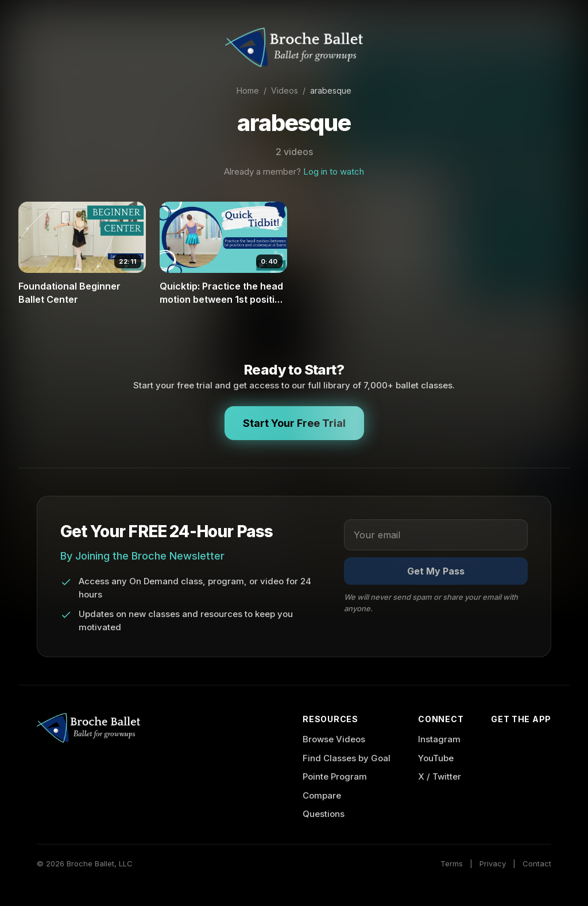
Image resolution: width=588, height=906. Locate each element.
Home (248, 90)
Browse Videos (334, 739)
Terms (452, 863)
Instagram (439, 739)
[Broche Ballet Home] (294, 47)
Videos (285, 90)
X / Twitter (440, 776)
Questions (324, 814)
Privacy (493, 863)
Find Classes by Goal (347, 758)
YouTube (436, 758)
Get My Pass (436, 571)
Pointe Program (335, 776)
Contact (537, 863)
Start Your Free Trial (294, 423)
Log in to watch (334, 171)
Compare (322, 795)
